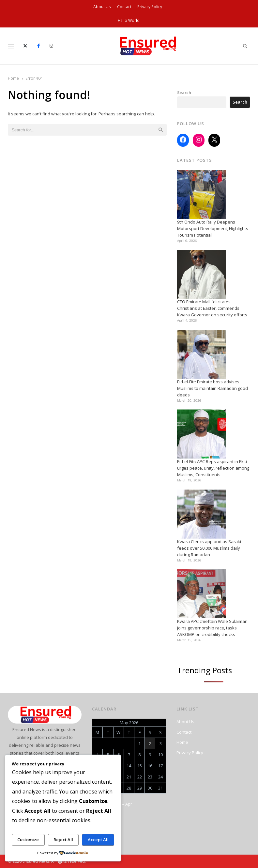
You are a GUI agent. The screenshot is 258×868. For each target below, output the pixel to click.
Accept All (98, 840)
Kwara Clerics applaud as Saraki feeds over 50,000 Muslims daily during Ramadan (209, 548)
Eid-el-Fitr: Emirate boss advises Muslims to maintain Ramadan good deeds (212, 388)
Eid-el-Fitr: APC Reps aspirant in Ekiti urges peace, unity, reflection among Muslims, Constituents (213, 468)
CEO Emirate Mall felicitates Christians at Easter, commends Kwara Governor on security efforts (212, 308)
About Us (102, 7)
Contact (124, 7)
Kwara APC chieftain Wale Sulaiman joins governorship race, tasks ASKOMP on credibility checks (212, 628)
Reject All (63, 840)
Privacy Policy (150, 7)
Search (184, 92)
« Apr (127, 804)
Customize (28, 840)
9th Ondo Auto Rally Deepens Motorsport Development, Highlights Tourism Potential (213, 228)
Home (182, 742)
